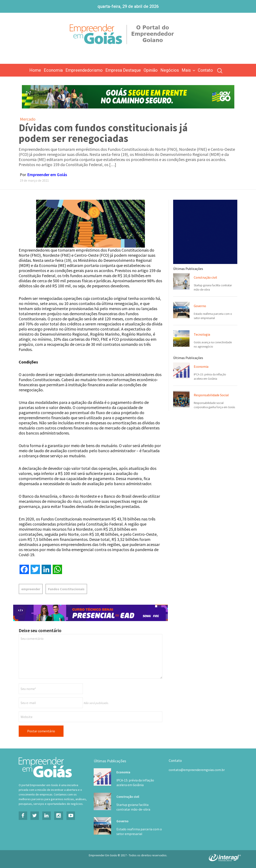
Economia (53, 70)
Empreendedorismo (84, 70)
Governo (200, 306)
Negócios (170, 70)
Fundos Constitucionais (66, 589)
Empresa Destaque (123, 70)
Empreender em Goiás (47, 175)
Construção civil (205, 277)
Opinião (151, 70)
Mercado (28, 119)
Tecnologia (202, 334)
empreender (31, 589)
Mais (189, 70)
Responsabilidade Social (211, 395)
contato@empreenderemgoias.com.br (197, 770)
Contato (205, 70)
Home (35, 70)
